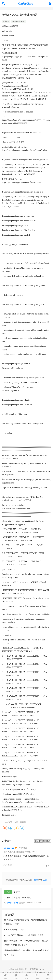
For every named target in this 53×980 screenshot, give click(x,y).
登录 (36, 880)
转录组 (6, 21)
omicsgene (9, 848)
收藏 (8, 898)
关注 (8, 892)
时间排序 (47, 841)
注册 (45, 880)
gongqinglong (12, 903)
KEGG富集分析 (18, 21)
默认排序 (38, 841)
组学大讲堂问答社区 (18, 969)
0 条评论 (7, 822)
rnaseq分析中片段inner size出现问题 (20, 935)
